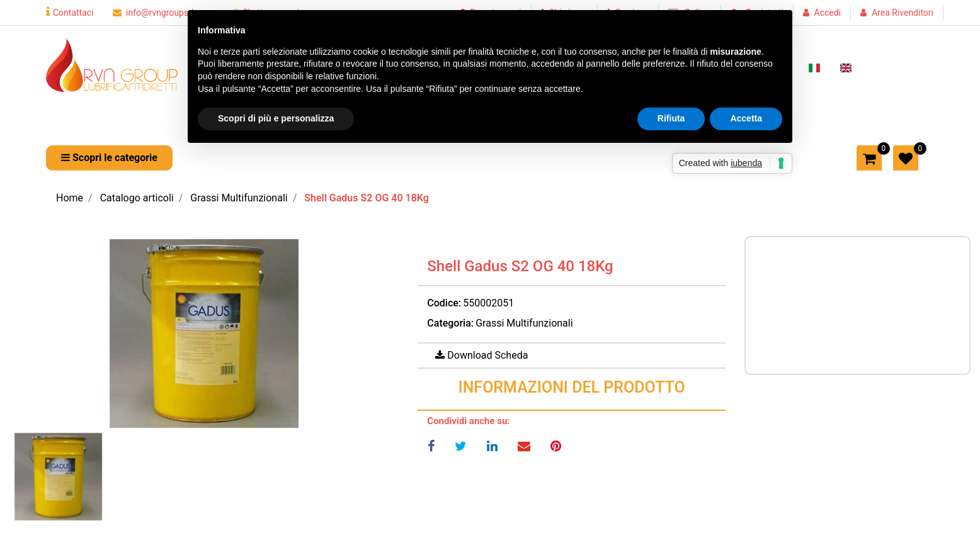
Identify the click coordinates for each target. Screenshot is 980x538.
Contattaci (70, 13)
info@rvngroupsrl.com (163, 13)
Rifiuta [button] (671, 118)
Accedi (828, 13)
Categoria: (450, 323)
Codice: (444, 303)
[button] (109, 158)
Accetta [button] (746, 118)
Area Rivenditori (903, 13)
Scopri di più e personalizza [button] (276, 118)
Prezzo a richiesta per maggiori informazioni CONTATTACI (845, 303)
